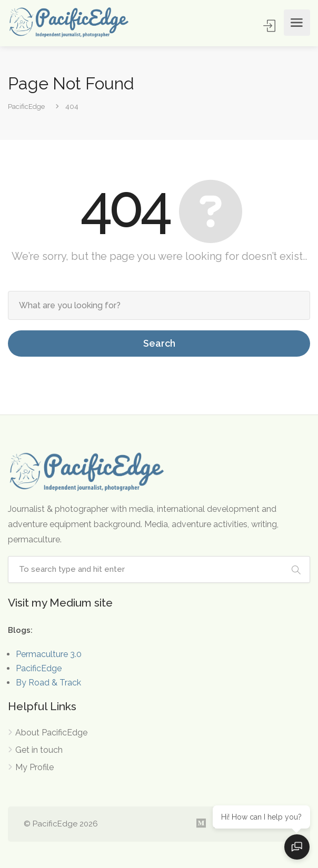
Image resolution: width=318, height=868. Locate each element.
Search (159, 343)
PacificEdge (39, 668)
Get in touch (39, 750)
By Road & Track (48, 683)
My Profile (34, 767)
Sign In (270, 26)
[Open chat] (297, 847)
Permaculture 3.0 (49, 654)
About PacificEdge (51, 733)
